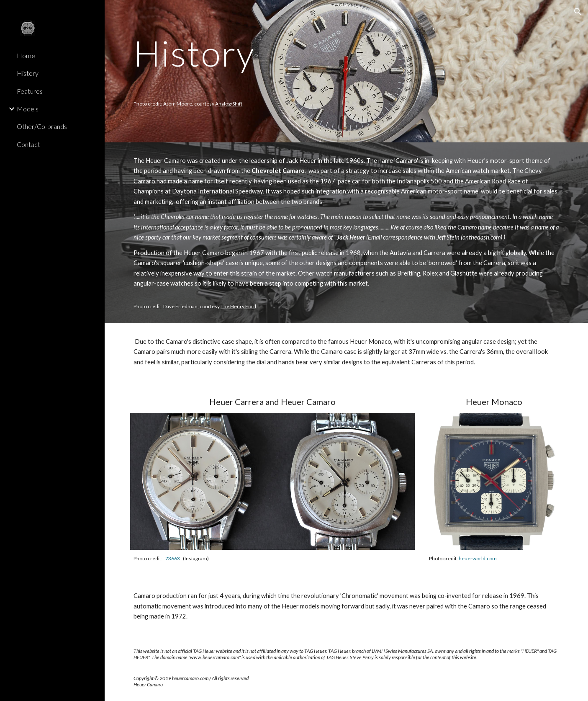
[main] (309, 71)
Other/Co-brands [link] (42, 126)
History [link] (28, 73)
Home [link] (26, 55)
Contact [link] (28, 144)
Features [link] (30, 91)
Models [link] (28, 109)
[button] (578, 12)
